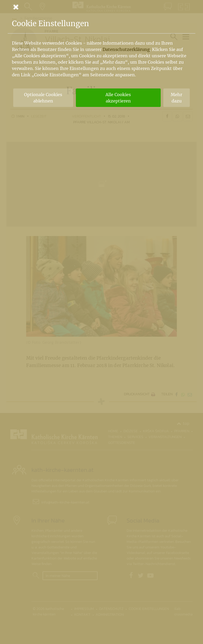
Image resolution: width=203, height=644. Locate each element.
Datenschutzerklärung (126, 49)
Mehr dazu (176, 98)
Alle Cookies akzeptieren (118, 98)
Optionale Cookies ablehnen (43, 98)
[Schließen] (101, 7)
